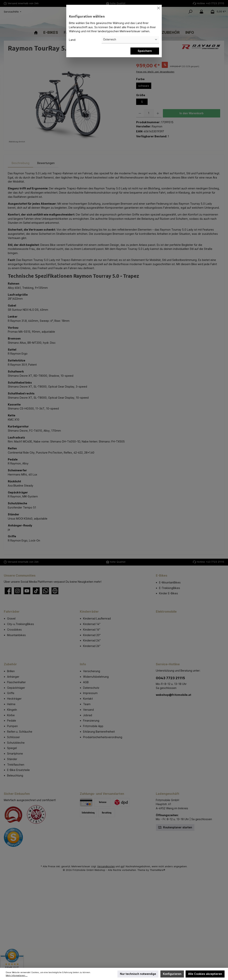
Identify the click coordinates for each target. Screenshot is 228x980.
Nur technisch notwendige (138, 974)
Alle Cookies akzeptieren (205, 974)
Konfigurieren (172, 974)
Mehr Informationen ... (17, 976)
